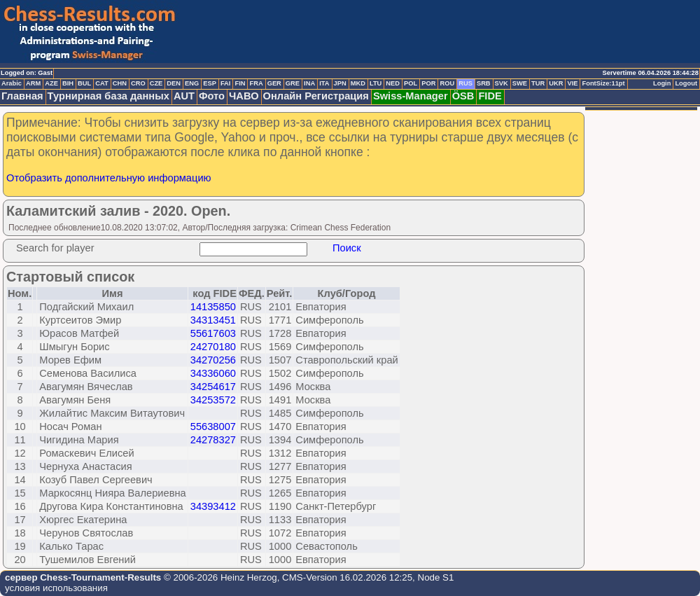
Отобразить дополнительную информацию (109, 178)
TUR (538, 83)
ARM (33, 83)
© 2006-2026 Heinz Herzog (219, 577)
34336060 (213, 373)
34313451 (213, 320)
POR (428, 83)
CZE (156, 83)
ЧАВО (244, 96)
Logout (686, 83)
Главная (22, 96)
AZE (51, 83)
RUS (465, 83)
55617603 (213, 333)
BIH (68, 83)
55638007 (213, 427)
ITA (324, 83)
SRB (484, 83)
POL (411, 83)
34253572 (213, 400)
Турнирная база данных (108, 96)
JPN (340, 83)
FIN (240, 83)
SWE (520, 83)
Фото (212, 96)
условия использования (56, 588)
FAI (226, 83)
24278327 (213, 440)
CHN (120, 83)
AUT (184, 96)
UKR (556, 83)
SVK (502, 83)
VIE (572, 83)
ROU (447, 83)
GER (274, 83)
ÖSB (463, 96)
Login (662, 83)
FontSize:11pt (603, 83)
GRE (293, 83)
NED (393, 83)
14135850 (213, 307)
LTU (376, 83)
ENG (192, 83)
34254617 (213, 387)
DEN (174, 83)
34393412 (213, 506)
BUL (84, 83)
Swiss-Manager (411, 96)
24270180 (213, 347)
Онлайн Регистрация (316, 96)
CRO (138, 83)
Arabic (12, 83)
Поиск (347, 248)
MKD (358, 83)
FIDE (490, 96)
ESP (210, 83)
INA (309, 83)
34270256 (213, 360)
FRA (256, 83)
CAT (101, 83)
